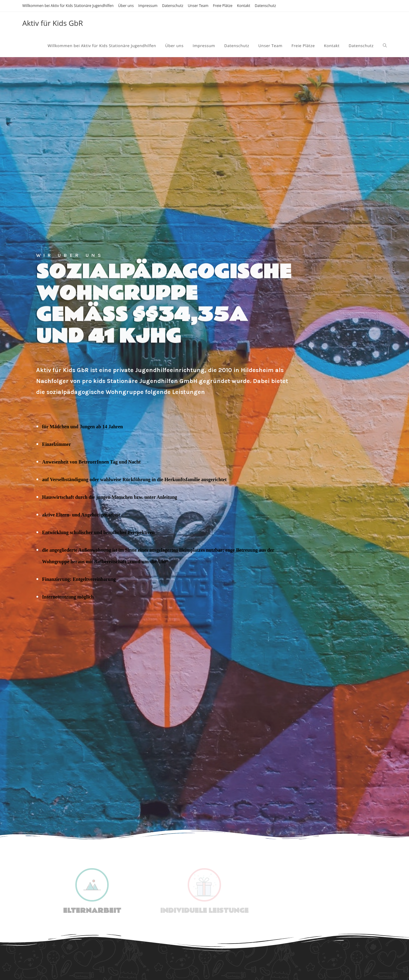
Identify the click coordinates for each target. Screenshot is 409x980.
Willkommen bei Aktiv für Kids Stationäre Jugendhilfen (68, 6)
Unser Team (198, 6)
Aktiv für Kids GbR (53, 23)
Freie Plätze (223, 6)
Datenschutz (173, 6)
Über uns (126, 6)
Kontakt (244, 6)
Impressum (148, 6)
